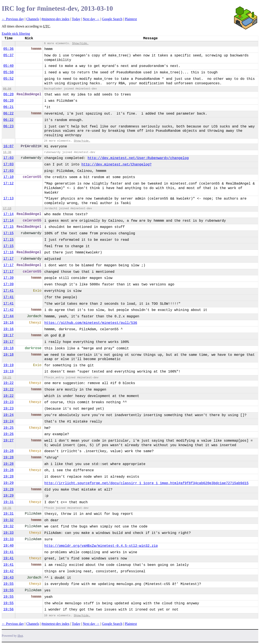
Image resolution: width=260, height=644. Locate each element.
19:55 (8, 584)
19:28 (8, 451)
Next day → (91, 19)
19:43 (8, 578)
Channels (33, 19)
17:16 (8, 252)
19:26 (8, 434)
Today (76, 19)
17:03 (8, 158)
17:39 (8, 278)
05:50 (8, 72)
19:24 (8, 415)
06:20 (8, 94)
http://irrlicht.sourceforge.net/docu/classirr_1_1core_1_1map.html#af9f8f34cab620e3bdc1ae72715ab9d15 (146, 483)
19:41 (8, 552)
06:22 (8, 114)
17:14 (8, 214)
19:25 (8, 428)
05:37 (8, 55)
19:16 (8, 323)
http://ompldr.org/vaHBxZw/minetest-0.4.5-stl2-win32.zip (101, 546)
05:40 (8, 66)
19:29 (8, 483)
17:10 (8, 177)
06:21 (8, 107)
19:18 (8, 348)
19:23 (8, 402)
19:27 (8, 441)
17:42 (8, 310)
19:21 (7, 378)
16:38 (7, 152)
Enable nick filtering (16, 34)
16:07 (8, 146)
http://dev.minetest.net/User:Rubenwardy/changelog (138, 158)
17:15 (8, 227)
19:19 (8, 365)
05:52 (8, 79)
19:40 (8, 546)
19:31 (8, 502)
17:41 (8, 291)
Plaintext (131, 19)
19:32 (8, 520)
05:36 (8, 49)
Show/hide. (80, 43)
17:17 (8, 259)
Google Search (112, 19)
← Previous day (13, 19)
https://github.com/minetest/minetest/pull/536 (91, 323)
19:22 (8, 383)
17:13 (8, 199)
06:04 (7, 89)
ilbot (20, 636)
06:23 (8, 126)
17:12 (8, 183)
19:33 (8, 533)
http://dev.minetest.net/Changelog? (116, 165)
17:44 (8, 316)
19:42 (8, 571)
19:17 (8, 335)
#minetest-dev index (55, 19)
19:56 (8, 609)
